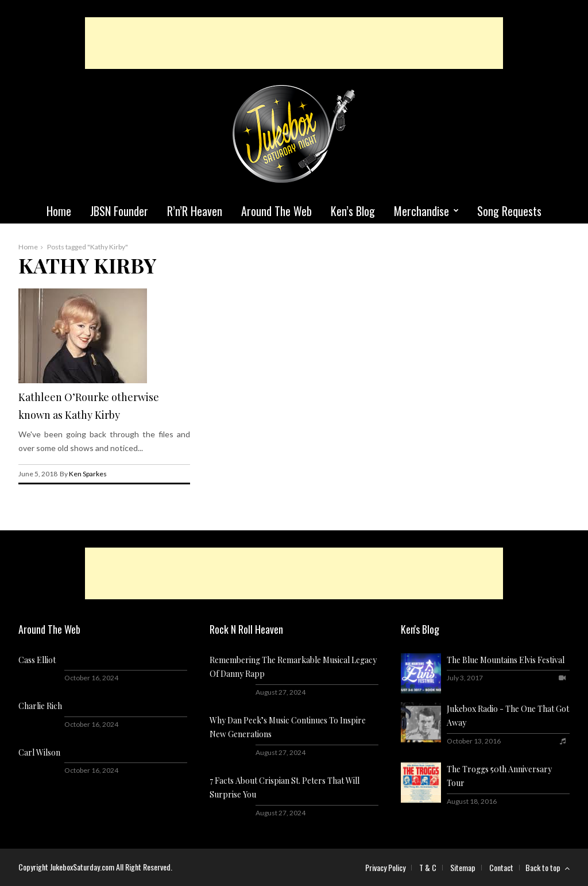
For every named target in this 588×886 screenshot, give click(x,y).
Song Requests (509, 211)
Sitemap (463, 867)
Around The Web (276, 211)
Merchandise (421, 211)
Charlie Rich (40, 706)
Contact (501, 867)
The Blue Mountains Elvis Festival (506, 660)
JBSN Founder (119, 211)
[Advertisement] (294, 43)
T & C (428, 867)
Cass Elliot (37, 660)
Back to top (548, 867)
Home (59, 211)
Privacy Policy (385, 867)
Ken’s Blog (353, 211)
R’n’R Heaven (195, 211)
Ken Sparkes (88, 474)
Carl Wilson (39, 752)
